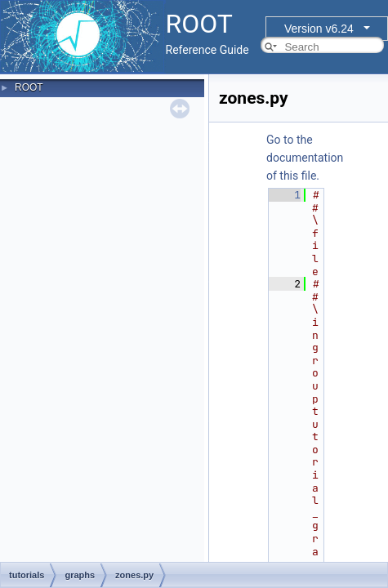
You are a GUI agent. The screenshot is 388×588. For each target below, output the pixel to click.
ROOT (29, 87)
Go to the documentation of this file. (305, 158)
